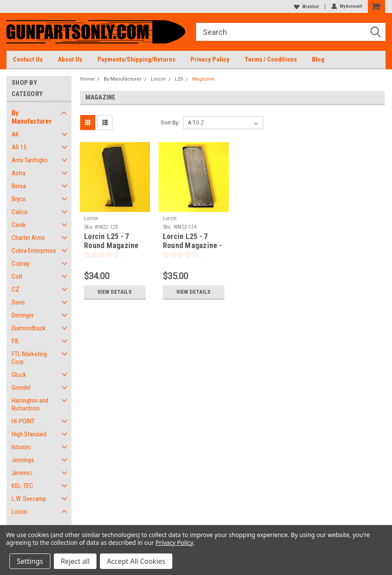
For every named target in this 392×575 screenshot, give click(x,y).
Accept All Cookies (136, 561)
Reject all (75, 561)
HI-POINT (23, 421)
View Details (115, 292)
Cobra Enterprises (34, 251)
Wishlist (306, 7)
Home (87, 79)
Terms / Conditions (271, 59)
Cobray (20, 264)
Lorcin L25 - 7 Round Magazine (111, 241)
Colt (17, 277)
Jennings (23, 460)
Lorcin (19, 512)
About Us (70, 59)
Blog (318, 59)
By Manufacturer (32, 117)
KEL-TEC (22, 486)
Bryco (19, 199)
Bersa (19, 186)
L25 (179, 79)
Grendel (21, 388)
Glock (19, 375)
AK (15, 134)
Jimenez (22, 473)
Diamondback (29, 328)
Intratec (21, 447)
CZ (16, 289)
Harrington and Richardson (30, 404)
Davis (18, 302)
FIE (15, 341)
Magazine (203, 79)
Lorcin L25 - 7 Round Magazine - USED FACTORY (192, 245)
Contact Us (28, 59)
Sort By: (170, 123)
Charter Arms (28, 238)
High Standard (29, 434)
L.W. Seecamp (29, 499)
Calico (20, 212)
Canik (19, 225)
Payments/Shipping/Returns (136, 59)
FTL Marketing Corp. (29, 358)
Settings (30, 561)
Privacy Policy (210, 59)
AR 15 (19, 147)
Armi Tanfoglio (30, 160)
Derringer (23, 315)
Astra (19, 173)
